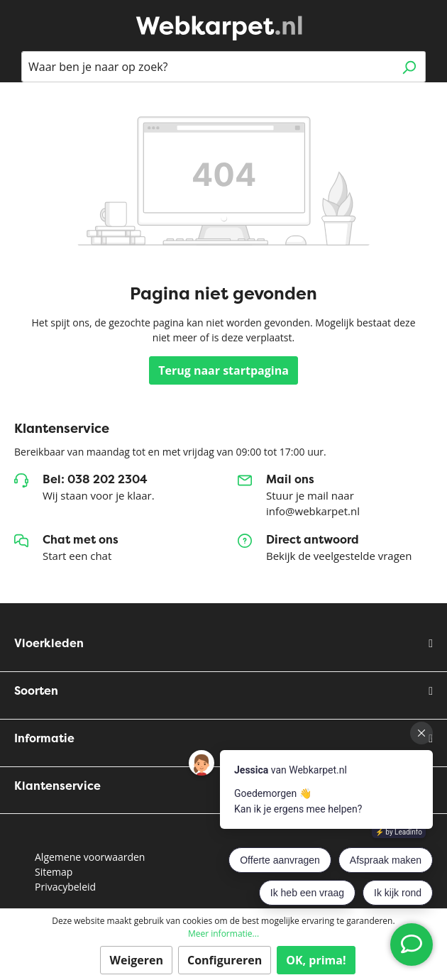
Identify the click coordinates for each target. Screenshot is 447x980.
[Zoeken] (409, 67)
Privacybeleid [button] (65, 887)
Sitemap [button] (54, 872)
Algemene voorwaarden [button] (90, 857)
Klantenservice (57, 786)
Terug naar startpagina (223, 370)
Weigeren (136, 960)
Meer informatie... (223, 934)
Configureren (225, 960)
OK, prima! (316, 960)
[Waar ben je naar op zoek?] (207, 67)
